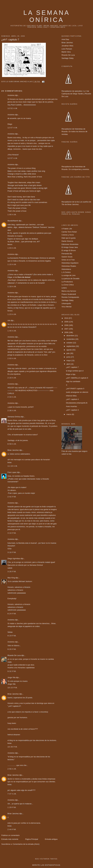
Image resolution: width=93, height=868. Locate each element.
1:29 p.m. (12, 807)
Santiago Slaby (67, 58)
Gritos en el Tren (68, 260)
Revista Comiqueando (70, 297)
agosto (69, 350)
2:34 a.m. (12, 397)
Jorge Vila (11, 677)
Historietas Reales (69, 266)
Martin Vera (66, 52)
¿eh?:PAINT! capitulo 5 (75, 389)
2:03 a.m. (12, 358)
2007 (67, 329)
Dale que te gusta (69, 238)
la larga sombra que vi (75, 371)
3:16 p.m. (12, 552)
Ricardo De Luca (14, 655)
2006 (67, 332)
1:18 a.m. (12, 286)
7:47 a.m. (12, 794)
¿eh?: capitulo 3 (72, 410)
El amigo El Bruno (69, 250)
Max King (11, 578)
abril (68, 364)
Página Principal (32, 839)
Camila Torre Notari (69, 232)
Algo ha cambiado (73, 381)
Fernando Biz (67, 254)
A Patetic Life (67, 229)
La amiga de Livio (69, 275)
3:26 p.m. (12, 572)
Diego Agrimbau (14, 558)
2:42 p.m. (12, 497)
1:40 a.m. (12, 331)
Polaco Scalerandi (69, 294)
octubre (70, 343)
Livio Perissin (67, 49)
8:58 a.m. (12, 444)
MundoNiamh (13, 221)
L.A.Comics (66, 272)
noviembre (71, 339)
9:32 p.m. (12, 671)
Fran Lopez (12, 472)
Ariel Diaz (65, 39)
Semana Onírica (14, 417)
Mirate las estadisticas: (47, 865)
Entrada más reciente (10, 839)
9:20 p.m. (12, 649)
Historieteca (66, 269)
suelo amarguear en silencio (77, 392)
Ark (9, 320)
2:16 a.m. (12, 378)
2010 (67, 318)
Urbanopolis (66, 303)
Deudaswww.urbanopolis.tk (77, 403)
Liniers (64, 288)
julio (68, 353)
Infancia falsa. (71, 396)
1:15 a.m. (12, 264)
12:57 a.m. (13, 128)
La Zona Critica (68, 285)
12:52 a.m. (13, 108)
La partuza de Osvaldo (71, 279)
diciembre (71, 336)
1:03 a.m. (12, 248)
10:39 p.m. (13, 747)
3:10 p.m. (12, 533)
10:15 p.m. (13, 688)
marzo (69, 414)
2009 (67, 322)
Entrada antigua (51, 839)
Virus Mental (66, 307)
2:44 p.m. (12, 829)
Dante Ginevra (67, 241)
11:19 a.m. (13, 466)
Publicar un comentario (10, 835)
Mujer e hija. (71, 374)
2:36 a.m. (12, 410)
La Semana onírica (47, 16)
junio (69, 357)
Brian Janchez (13, 450)
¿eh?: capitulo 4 (72, 399)
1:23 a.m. (12, 314)
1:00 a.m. (12, 215)
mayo (69, 360)
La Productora (67, 282)
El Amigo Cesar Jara (70, 247)
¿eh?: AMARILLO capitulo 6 (77, 378)
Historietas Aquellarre (70, 263)
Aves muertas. (72, 406)
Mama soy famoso (69, 291)
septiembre (71, 346)
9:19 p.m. (12, 636)
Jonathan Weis (67, 46)
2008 (67, 325)
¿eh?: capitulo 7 (72, 367)
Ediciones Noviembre (70, 244)
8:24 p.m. (12, 614)
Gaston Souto (67, 257)
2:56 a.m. (12, 769)
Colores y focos (68, 235)
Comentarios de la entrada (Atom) (26, 844)
